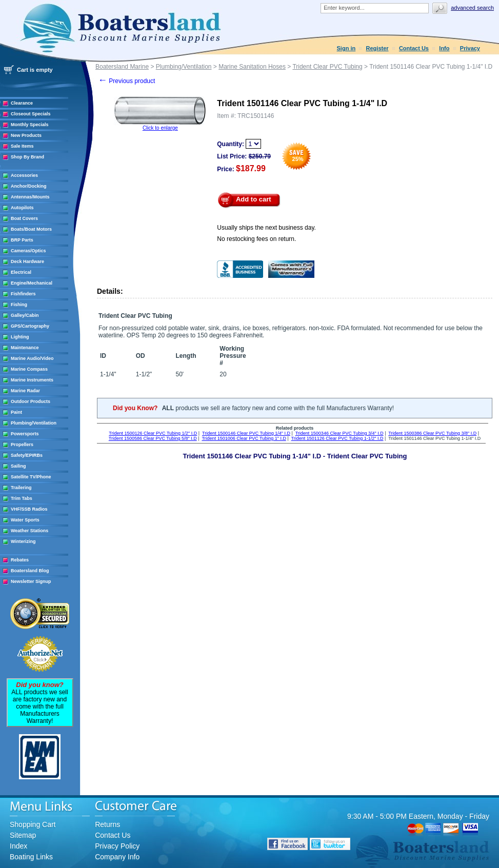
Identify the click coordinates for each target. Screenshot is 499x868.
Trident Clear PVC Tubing (327, 67)
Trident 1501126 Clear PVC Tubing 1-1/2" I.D (337, 438)
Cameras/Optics (28, 251)
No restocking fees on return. (256, 239)
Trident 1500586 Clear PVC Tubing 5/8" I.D (153, 438)
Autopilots (22, 208)
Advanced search (472, 8)
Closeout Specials (31, 114)
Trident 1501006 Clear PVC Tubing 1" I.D (244, 438)
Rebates (20, 560)
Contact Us (414, 48)
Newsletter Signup (31, 581)
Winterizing (23, 541)
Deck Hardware (27, 261)
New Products (26, 135)
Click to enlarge (160, 128)
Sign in (346, 48)
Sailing (18, 466)
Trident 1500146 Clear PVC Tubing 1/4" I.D (246, 433)
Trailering (21, 488)
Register (377, 48)
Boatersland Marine (122, 67)
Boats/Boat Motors (31, 229)
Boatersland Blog (30, 571)
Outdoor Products (31, 401)
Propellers (22, 445)
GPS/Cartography (30, 326)
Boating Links (31, 857)
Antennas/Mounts (30, 197)
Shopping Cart (33, 824)
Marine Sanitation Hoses (252, 67)
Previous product (126, 81)
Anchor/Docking (29, 186)
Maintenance (25, 348)
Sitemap (23, 835)
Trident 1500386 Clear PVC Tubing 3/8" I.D (432, 433)
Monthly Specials (30, 125)
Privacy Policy (117, 846)
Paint (16, 412)
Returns (107, 824)
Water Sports (25, 520)
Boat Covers (24, 218)
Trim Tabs (22, 498)
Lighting (20, 337)
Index (18, 846)
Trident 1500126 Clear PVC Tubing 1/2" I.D (153, 433)
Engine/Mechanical (32, 283)
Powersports (25, 434)
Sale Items (22, 146)
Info (444, 48)
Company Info (117, 857)
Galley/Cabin (25, 315)
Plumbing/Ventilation (34, 423)
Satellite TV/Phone (31, 477)
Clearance (22, 103)
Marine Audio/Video (32, 358)
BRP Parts (22, 240)
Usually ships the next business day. (266, 228)
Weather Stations (29, 531)
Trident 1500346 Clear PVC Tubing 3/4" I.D (340, 433)
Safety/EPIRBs (27, 455)
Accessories (24, 175)
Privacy (470, 48)
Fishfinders (23, 294)
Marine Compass (29, 369)
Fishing (19, 305)
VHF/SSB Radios (29, 509)
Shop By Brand (27, 157)
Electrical (21, 272)
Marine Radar (25, 391)
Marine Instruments (32, 380)
